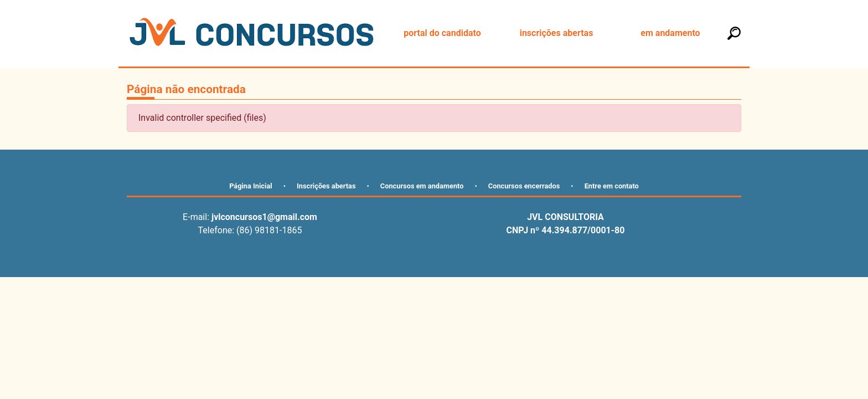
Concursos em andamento (422, 186)
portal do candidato (442, 33)
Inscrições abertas (326, 186)
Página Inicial (251, 186)
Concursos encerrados (524, 186)
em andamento (670, 33)
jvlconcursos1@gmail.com (264, 217)
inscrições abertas (557, 33)
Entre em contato (612, 186)
